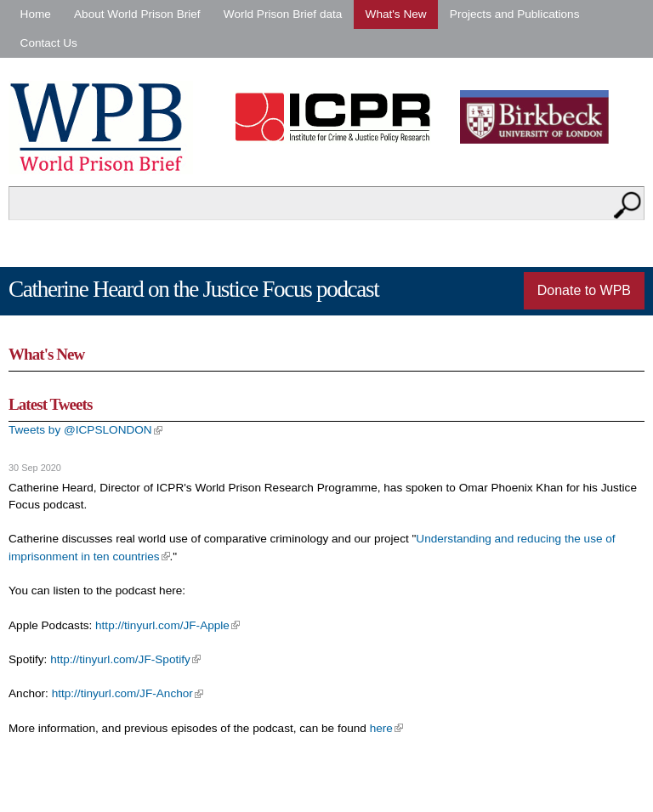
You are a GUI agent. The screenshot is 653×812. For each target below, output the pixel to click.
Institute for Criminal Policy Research (337, 117)
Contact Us (49, 43)
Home (36, 14)
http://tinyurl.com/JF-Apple (168, 625)
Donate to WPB (584, 290)
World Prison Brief (101, 128)
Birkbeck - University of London (545, 117)
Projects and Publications (515, 14)
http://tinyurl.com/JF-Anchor (128, 693)
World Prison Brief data (283, 14)
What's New (396, 14)
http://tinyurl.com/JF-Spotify (125, 659)
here (386, 728)
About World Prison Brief (137, 14)
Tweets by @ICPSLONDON (85, 430)
